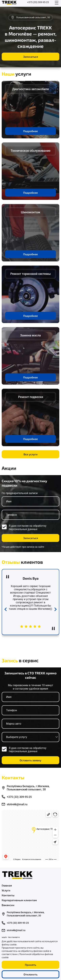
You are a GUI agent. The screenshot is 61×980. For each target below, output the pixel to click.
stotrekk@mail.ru (17, 804)
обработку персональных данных (28, 527)
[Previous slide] (6, 610)
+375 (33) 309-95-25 (38, 2)
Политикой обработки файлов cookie (27, 956)
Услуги (6, 890)
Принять (30, 965)
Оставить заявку (30, 760)
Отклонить (30, 974)
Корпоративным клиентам (19, 900)
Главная (7, 885)
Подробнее (30, 131)
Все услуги (31, 454)
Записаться (31, 57)
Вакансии (8, 905)
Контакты (8, 895)
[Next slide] (55, 610)
